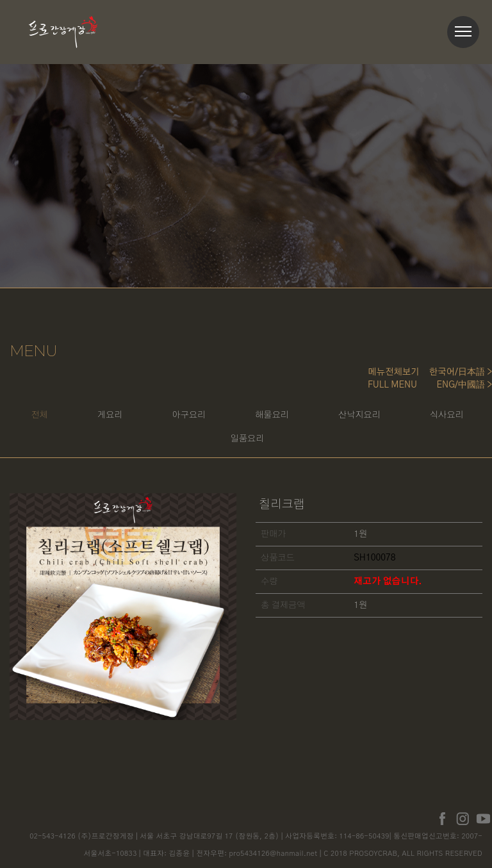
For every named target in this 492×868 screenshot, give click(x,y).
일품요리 (290, 441)
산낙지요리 (407, 416)
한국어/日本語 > (461, 372)
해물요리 (316, 416)
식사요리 (203, 441)
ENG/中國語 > (464, 385)
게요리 (146, 416)
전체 (72, 416)
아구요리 (229, 416)
